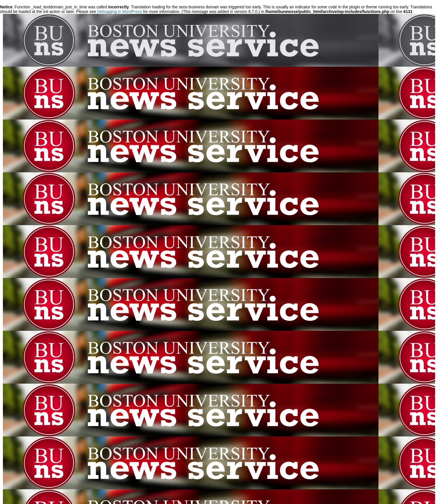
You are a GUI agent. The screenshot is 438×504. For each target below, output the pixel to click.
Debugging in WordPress (119, 12)
